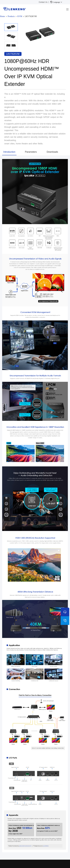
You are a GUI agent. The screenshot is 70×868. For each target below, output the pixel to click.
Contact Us (43, 2)
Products (11, 16)
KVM (20, 16)
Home (2, 16)
